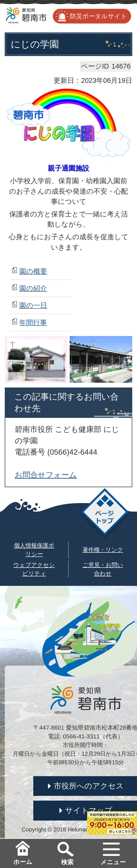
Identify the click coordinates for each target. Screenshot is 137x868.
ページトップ (105, 513)
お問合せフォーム (46, 475)
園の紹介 (33, 288)
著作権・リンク (103, 550)
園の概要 (33, 271)
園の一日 (33, 305)
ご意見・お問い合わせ (103, 569)
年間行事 (33, 322)
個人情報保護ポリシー (34, 550)
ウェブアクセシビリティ (34, 569)
